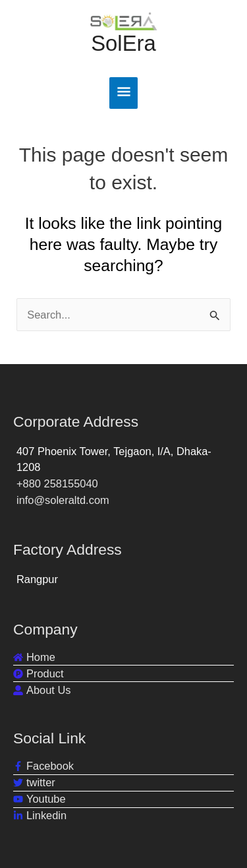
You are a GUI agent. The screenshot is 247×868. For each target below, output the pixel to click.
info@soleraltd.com (63, 500)
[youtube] (40, 799)
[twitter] (34, 783)
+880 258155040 (57, 483)
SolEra (123, 43)
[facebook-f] (43, 766)
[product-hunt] (39, 674)
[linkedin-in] (40, 816)
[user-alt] (42, 690)
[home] (34, 657)
